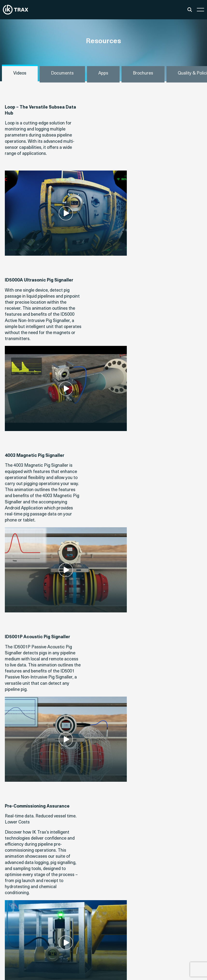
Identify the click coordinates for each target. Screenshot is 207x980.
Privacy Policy (189, 965)
